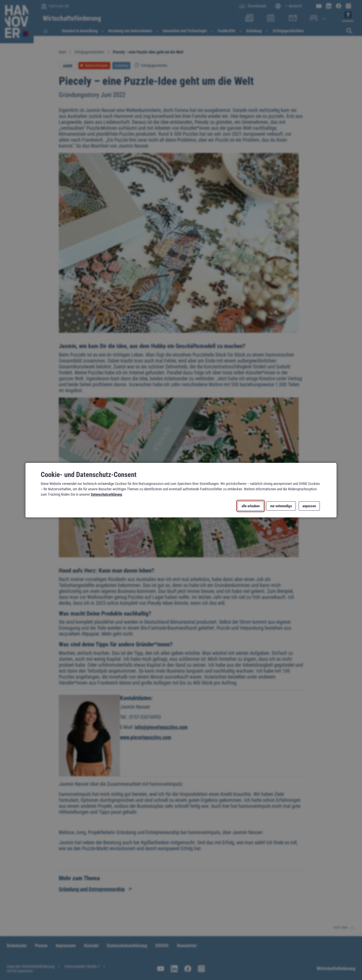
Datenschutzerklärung (106, 494)
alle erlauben (251, 506)
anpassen (309, 506)
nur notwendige (281, 506)
